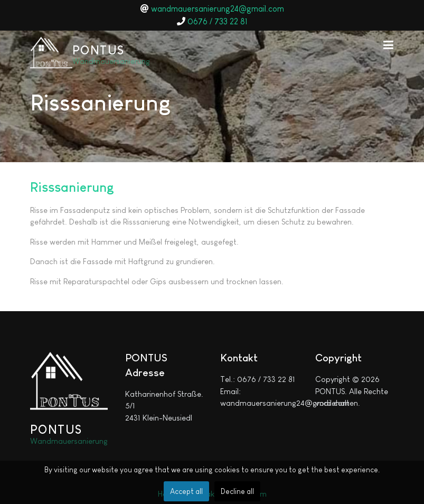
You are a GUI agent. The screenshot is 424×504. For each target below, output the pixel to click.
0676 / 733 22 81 (218, 21)
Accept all (186, 491)
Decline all (237, 491)
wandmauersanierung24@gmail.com (218, 9)
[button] (389, 44)
